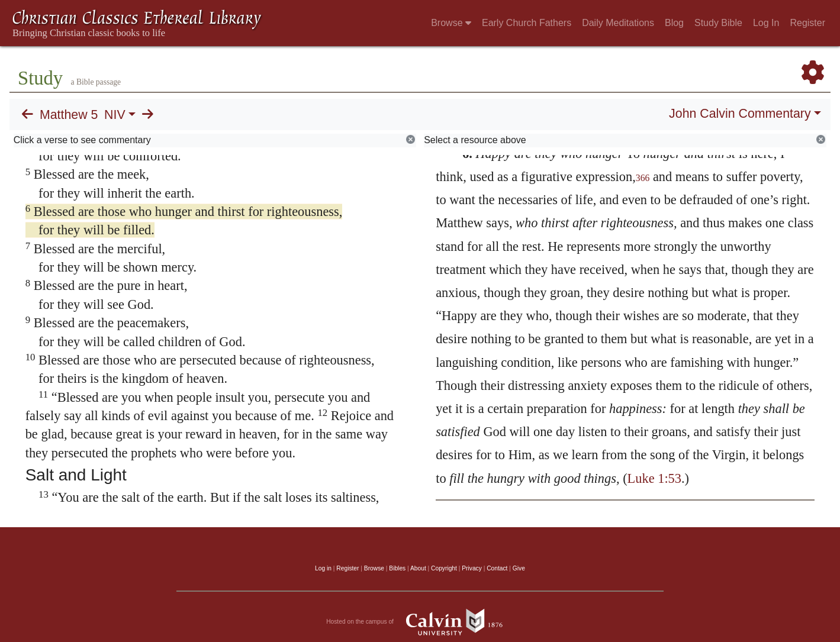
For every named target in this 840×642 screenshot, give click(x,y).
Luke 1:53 (654, 478)
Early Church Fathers (527, 23)
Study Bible (718, 23)
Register (807, 23)
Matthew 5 (69, 115)
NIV (115, 115)
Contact (497, 568)
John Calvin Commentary (740, 114)
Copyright (444, 568)
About (418, 568)
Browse (451, 23)
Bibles (397, 568)
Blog (674, 23)
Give (519, 568)
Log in (323, 568)
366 (643, 178)
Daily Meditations (618, 23)
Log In (766, 23)
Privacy (472, 568)
